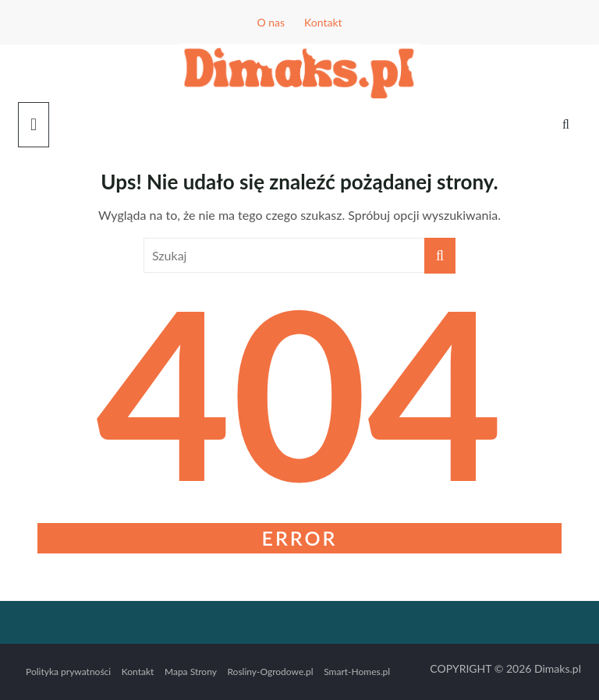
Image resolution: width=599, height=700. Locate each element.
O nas (271, 22)
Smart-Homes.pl (357, 672)
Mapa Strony (191, 672)
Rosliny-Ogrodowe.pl (270, 672)
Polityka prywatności (68, 672)
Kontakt (323, 22)
